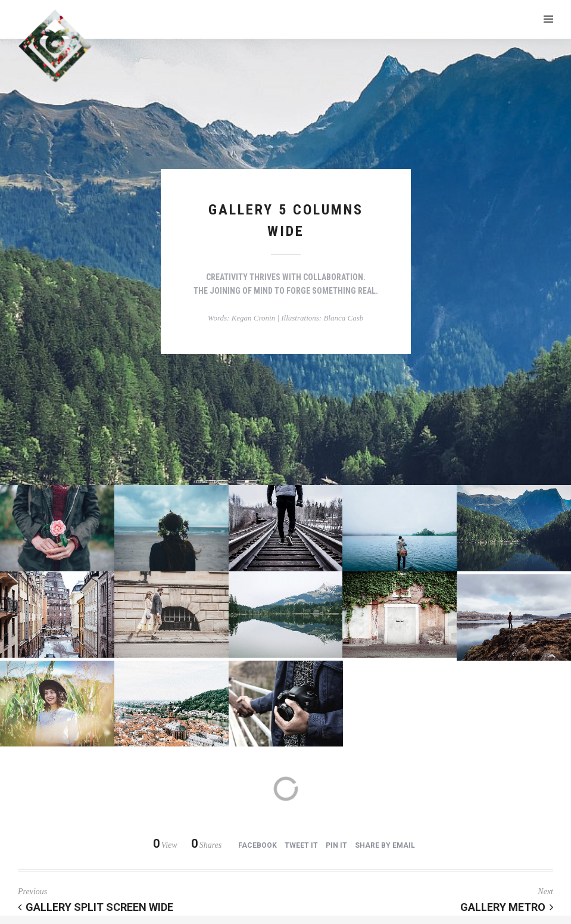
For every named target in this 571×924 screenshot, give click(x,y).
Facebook (258, 845)
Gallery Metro (507, 907)
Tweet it (301, 845)
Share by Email (385, 845)
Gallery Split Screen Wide (96, 907)
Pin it (336, 845)
